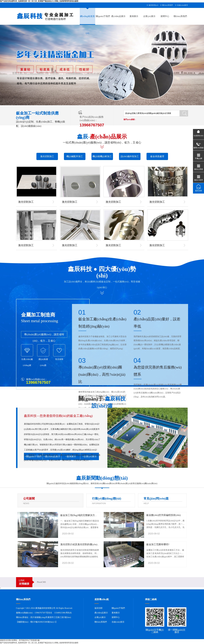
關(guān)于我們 (103, 16)
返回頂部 (98, 608)
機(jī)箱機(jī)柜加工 (102, 156)
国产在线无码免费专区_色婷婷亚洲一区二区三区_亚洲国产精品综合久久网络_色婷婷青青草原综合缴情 (39, 1)
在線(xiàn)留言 (183, 5)
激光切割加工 (47, 156)
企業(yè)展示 (149, 16)
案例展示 (134, 16)
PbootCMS (41, 582)
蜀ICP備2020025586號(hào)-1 (43, 622)
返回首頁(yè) (153, 5)
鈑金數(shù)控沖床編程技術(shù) (164, 515)
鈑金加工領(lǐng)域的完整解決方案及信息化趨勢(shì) (88, 515)
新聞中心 (165, 16)
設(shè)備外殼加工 (130, 156)
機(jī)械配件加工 (75, 156)
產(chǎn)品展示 (118, 16)
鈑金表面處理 (157, 156)
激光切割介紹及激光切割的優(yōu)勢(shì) (82, 544)
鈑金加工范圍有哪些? (158, 544)
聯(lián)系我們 (167, 5)
